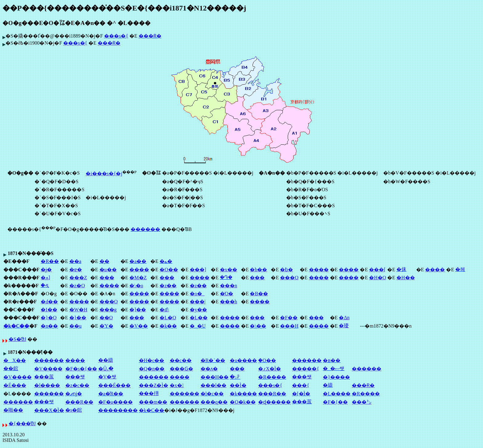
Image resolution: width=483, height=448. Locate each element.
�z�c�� (77, 385)
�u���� (243, 360)
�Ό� (227, 294)
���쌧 (75, 377)
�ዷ (45, 285)
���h (229, 302)
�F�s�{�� (81, 369)
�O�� (169, 270)
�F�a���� (116, 402)
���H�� (215, 377)
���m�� (153, 402)
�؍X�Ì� (270, 369)
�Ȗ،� (106, 369)
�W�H (78, 310)
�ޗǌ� (74, 394)
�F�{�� (335, 402)
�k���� (243, 394)
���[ (377, 270)
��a (75, 261)
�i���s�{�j (104, 174)
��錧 (11, 368)
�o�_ (197, 294)
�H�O (377, 278)
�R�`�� (213, 360)
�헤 (460, 269)
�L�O (168, 318)
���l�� (213, 385)
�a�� (138, 261)
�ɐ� (76, 270)
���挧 (149, 393)
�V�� (139, 326)
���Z (78, 278)
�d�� (49, 302)
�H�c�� (152, 360)
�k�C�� (16, 326)
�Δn (344, 318)
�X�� (15, 360)
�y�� (198, 310)
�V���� (48, 369)
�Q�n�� (152, 369)
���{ (301, 385)
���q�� (214, 402)
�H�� (406, 278)
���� (139, 270)
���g (108, 310)
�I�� (49, 310)
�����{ (306, 369)
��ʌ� (209, 369)
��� (107, 278)
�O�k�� (243, 402)
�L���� (337, 394)
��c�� (181, 360)
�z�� (168, 286)
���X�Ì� (49, 410)
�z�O (77, 286)
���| (198, 302)
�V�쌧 (108, 377)
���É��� (115, 385)
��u (75, 326)
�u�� (108, 270)
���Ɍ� (150, 36)
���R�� (272, 394)
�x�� (229, 270)
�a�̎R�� (111, 394)
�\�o (136, 286)
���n (229, 286)
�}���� (336, 377)
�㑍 (401, 269)
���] (198, 270)
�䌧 (328, 385)
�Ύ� (106, 326)
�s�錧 (74, 410)
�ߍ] (45, 278)
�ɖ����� (274, 402)
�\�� (258, 326)
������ (145, 229)
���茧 (44, 377)
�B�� (259, 294)
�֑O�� (267, 360)
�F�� (289, 318)
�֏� (226, 277)
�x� (177, 385)
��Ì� (238, 385)
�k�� (168, 326)
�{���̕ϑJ (22, 424)
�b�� (258, 270)
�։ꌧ (235, 377)
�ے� (166, 261)
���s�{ (116, 36)
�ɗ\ (164, 310)
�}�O (49, 318)
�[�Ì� (301, 394)
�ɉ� (46, 270)
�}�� (78, 318)
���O (289, 278)
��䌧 (106, 360)
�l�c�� (212, 394)
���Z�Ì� (154, 385)
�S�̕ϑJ (17, 339)
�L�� (199, 318)
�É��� (15, 385)
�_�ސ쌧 (334, 368)
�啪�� (13, 410)
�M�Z (138, 278)
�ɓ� (286, 270)
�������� (118, 410)
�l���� (47, 385)
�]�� (138, 310)
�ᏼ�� (332, 360)
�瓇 (344, 326)
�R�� (50, 261)
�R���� (272, 377)
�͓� (104, 261)
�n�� (49, 326)
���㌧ (362, 402)
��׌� (237, 369)
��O (106, 318)
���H (289, 326)
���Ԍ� (181, 369)
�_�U (198, 326)
